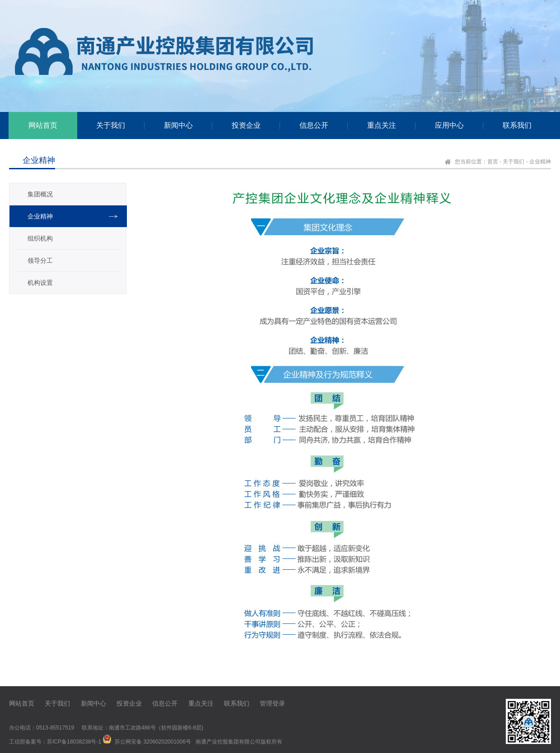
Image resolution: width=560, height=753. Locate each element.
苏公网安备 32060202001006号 (153, 742)
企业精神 (540, 162)
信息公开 (165, 703)
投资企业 (129, 703)
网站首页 (22, 703)
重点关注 (201, 703)
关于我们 (513, 162)
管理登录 (272, 703)
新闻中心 (93, 703)
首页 (493, 162)
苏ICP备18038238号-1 (74, 742)
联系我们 (237, 703)
